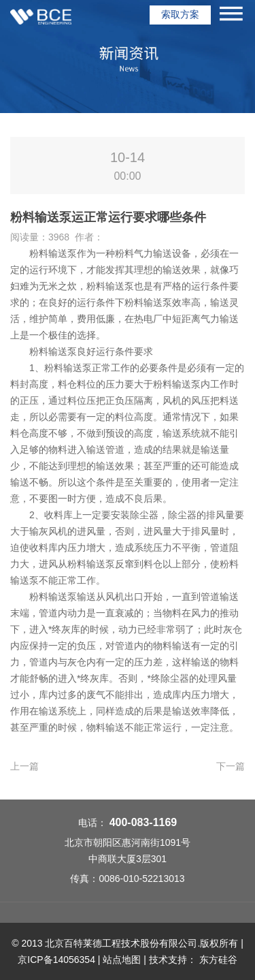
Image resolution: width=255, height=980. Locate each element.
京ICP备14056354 (56, 960)
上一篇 (24, 766)
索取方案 (180, 14)
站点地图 (122, 960)
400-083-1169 (143, 822)
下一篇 (231, 766)
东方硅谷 (218, 960)
